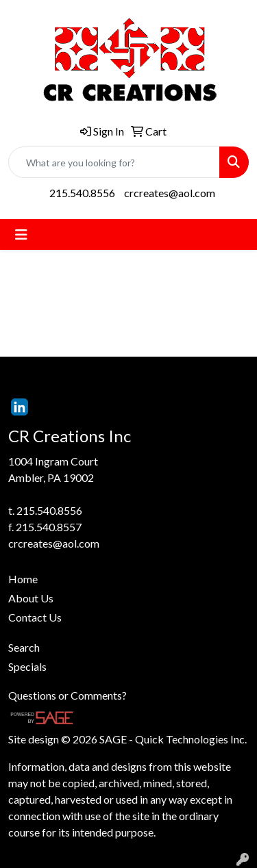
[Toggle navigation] (21, 234)
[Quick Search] (114, 162)
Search (24, 647)
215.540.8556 (82, 193)
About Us (31, 598)
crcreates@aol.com (170, 193)
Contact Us (35, 617)
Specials (27, 666)
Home (23, 579)
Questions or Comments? (68, 695)
